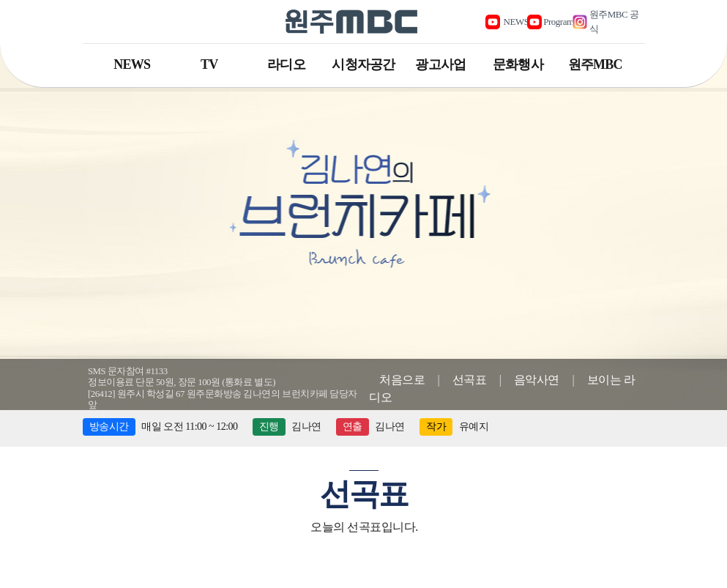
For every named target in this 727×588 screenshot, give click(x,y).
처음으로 (402, 380)
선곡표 (470, 380)
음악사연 (537, 380)
